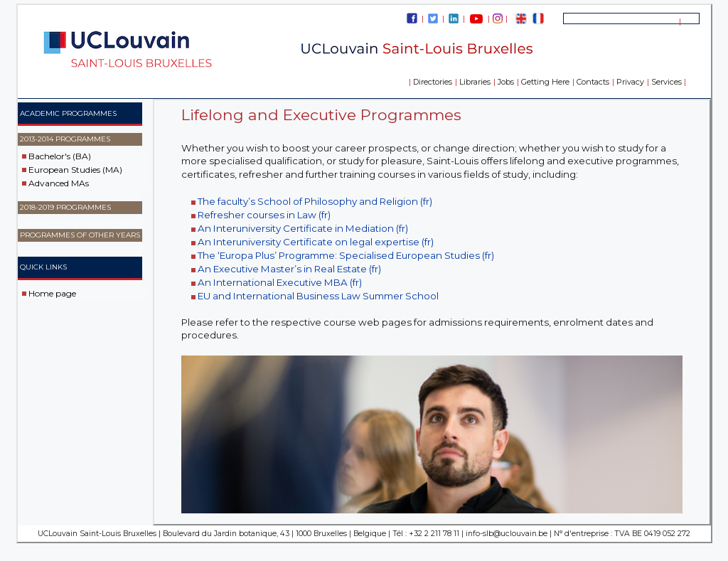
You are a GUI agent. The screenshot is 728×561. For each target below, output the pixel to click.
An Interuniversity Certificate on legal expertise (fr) (316, 242)
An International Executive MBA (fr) (280, 282)
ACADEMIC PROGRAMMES (68, 113)
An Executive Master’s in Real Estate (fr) (289, 269)
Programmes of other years (80, 235)
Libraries (475, 82)
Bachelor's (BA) (60, 156)
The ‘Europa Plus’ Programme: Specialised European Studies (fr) (346, 255)
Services (667, 82)
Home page (52, 293)
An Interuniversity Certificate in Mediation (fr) (303, 228)
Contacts (593, 82)
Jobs (506, 82)
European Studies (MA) (75, 170)
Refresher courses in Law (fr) (264, 215)
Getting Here (545, 82)
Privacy (630, 82)
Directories (433, 82)
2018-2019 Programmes (65, 207)
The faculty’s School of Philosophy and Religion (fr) (315, 201)
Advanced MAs (59, 183)
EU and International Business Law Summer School (318, 296)
